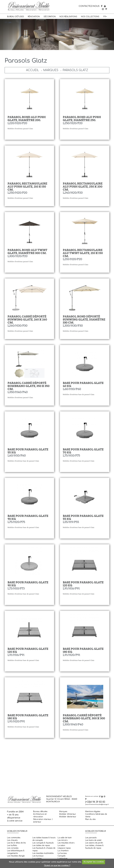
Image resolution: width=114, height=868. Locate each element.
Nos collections (90, 17)
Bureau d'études (16, 17)
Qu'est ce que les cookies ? (57, 866)
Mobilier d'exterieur (68, 817)
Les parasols (91, 838)
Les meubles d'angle (16, 856)
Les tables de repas (41, 845)
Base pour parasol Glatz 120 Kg (83, 584)
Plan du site (90, 819)
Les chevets (12, 840)
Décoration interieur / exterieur (43, 821)
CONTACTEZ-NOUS (89, 6)
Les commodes (14, 838)
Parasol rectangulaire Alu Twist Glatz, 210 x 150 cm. (83, 253)
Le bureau (62, 853)
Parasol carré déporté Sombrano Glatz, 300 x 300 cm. (84, 718)
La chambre (63, 851)
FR (105, 17)
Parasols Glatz (75, 70)
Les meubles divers (66, 843)
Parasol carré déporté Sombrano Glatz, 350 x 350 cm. (28, 386)
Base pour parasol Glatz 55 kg (28, 451)
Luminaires (62, 858)
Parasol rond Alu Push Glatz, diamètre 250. (82, 119)
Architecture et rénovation (40, 815)
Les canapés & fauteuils (43, 843)
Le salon (61, 845)
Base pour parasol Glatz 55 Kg (83, 517)
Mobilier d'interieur (68, 814)
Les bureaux (38, 856)
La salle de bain (65, 838)
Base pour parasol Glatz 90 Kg (28, 584)
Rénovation (34, 17)
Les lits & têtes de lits (16, 843)
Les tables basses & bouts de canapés (44, 839)
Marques (51, 70)
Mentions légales (93, 812)
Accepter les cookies (94, 862)
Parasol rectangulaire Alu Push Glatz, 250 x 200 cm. (83, 187)
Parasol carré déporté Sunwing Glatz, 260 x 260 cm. (27, 320)
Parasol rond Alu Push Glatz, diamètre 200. (27, 119)
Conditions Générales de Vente (96, 815)
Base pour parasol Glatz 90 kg (28, 517)
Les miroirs (62, 840)
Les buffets (12, 845)
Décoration (50, 17)
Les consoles (13, 848)
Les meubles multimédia (43, 853)
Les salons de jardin (94, 843)
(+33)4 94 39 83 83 (95, 802)
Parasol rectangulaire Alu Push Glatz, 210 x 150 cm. (27, 187)
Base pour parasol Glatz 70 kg (83, 451)
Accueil (32, 70)
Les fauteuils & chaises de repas (44, 849)
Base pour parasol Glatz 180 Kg (83, 650)
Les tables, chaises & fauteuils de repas (94, 847)
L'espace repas (64, 848)
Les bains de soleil (93, 840)
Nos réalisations (68, 17)
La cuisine (37, 858)
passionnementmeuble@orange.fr (97, 804)
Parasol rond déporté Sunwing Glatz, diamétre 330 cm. (84, 320)
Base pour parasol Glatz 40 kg (83, 385)
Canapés (61, 856)
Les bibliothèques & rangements (16, 852)
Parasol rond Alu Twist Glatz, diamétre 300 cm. (27, 252)
